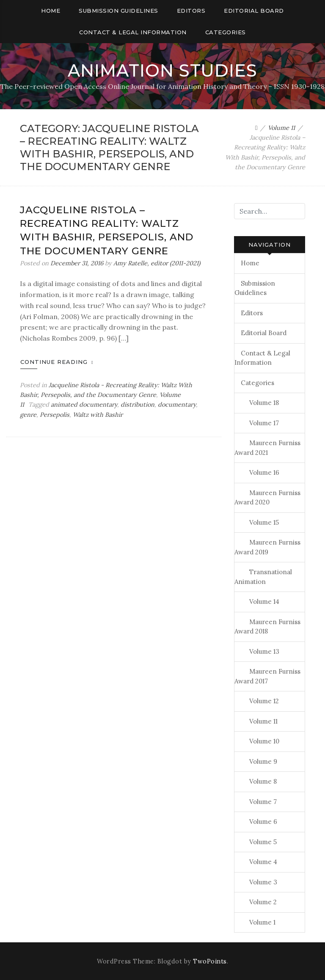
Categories (226, 32)
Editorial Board (254, 11)
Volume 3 (263, 882)
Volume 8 (263, 781)
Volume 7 (263, 802)
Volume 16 (264, 472)
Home (51, 11)
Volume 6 (263, 822)
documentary (177, 405)
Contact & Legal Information (133, 32)
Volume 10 (264, 741)
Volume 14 (264, 601)
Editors (191, 11)
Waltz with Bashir (98, 415)
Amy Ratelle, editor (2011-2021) (157, 263)
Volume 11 (263, 721)
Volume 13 (264, 651)
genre (28, 415)
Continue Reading (57, 362)
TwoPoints (210, 961)
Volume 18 (264, 403)
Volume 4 (263, 862)
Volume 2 (263, 902)
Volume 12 (264, 701)
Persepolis (55, 415)
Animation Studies (162, 70)
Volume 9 (263, 761)
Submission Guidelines (118, 11)
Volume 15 (264, 522)
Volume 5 (263, 842)
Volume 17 (264, 423)
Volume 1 (262, 922)
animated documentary (84, 405)
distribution (138, 405)
